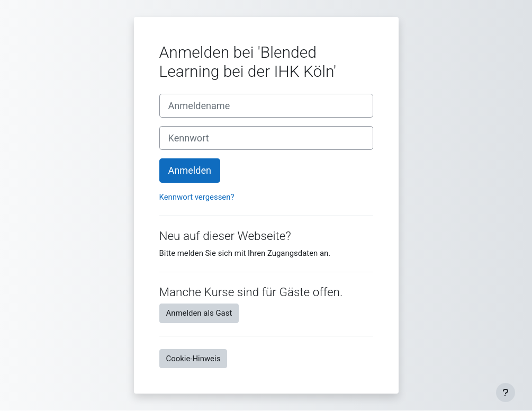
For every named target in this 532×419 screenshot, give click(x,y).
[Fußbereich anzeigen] (506, 393)
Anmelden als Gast (199, 313)
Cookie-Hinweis (193, 359)
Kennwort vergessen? (197, 197)
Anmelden (190, 170)
